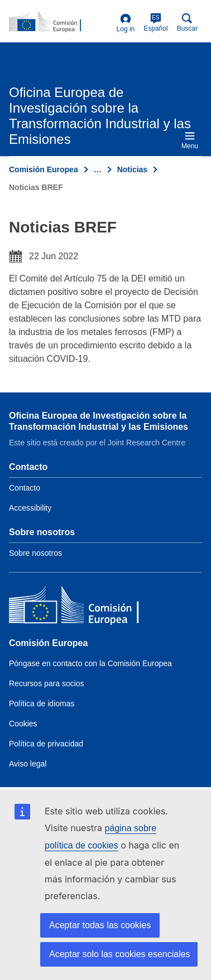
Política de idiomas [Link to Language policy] (42, 704)
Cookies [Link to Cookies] (23, 724)
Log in (126, 23)
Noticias (132, 169)
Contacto (25, 488)
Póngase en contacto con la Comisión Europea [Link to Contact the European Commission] (90, 663)
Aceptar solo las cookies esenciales (120, 954)
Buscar (187, 23)
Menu (190, 140)
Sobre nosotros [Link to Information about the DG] (35, 553)
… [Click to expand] (98, 169)
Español (155, 23)
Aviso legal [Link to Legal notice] (28, 764)
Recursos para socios (47, 683)
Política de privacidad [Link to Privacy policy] (46, 744)
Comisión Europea (44, 169)
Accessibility (30, 508)
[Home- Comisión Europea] (61, 22)
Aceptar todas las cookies (100, 925)
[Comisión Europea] (90, 607)
